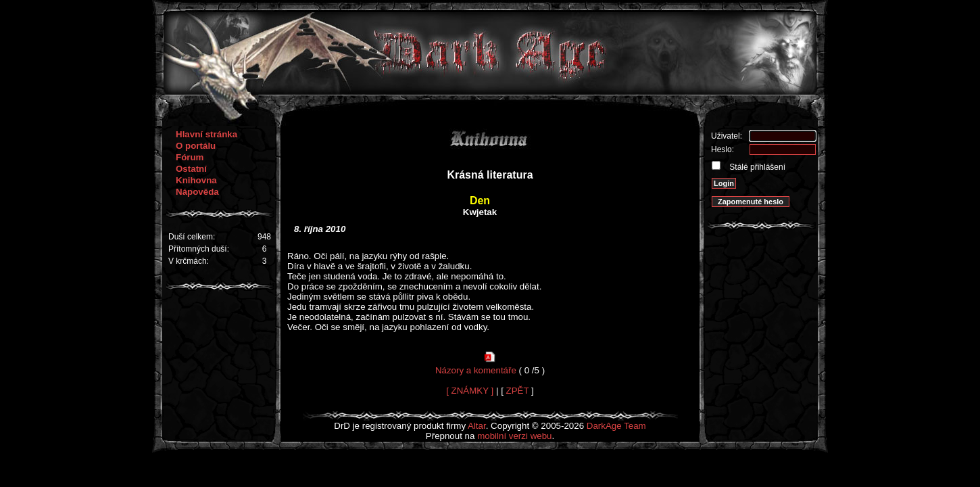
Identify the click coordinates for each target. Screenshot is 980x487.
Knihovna (196, 180)
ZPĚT (518, 391)
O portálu (196, 146)
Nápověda (197, 192)
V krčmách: (189, 261)
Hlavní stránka (206, 134)
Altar (477, 426)
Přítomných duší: (199, 249)
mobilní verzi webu (514, 436)
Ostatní (191, 169)
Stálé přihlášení (756, 167)
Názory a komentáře (476, 370)
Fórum (190, 157)
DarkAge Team (616, 426)
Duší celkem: (192, 237)
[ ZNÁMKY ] (470, 391)
